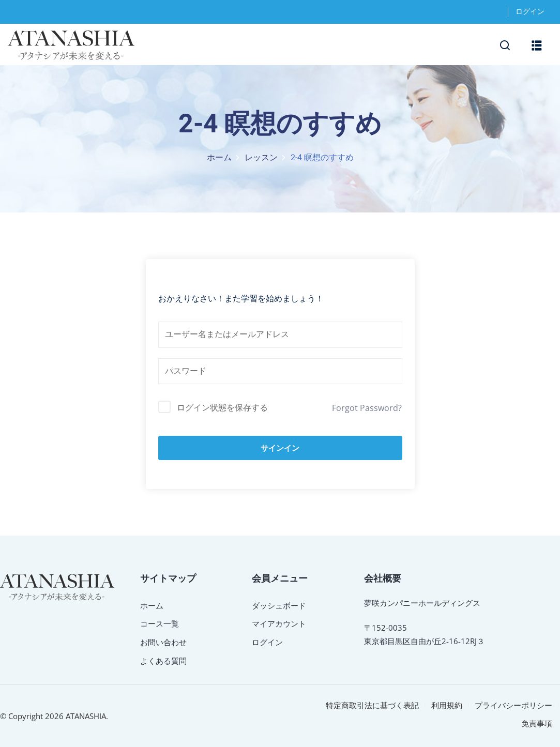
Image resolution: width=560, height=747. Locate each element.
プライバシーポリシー (513, 705)
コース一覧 (160, 623)
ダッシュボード (279, 605)
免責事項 (537, 723)
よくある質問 (163, 661)
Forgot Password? (367, 408)
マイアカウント (279, 623)
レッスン (261, 158)
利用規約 (447, 705)
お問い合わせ (163, 642)
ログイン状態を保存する (222, 407)
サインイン (280, 448)
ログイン (530, 12)
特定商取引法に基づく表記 (372, 705)
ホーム (219, 158)
